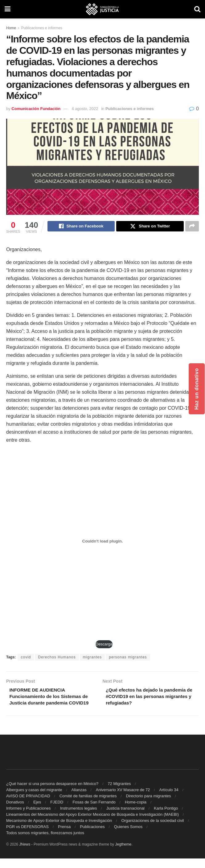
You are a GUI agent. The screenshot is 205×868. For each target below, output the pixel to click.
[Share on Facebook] (81, 227)
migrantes (92, 658)
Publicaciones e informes (42, 28)
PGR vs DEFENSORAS (27, 836)
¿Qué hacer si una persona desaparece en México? (52, 793)
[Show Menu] (8, 9)
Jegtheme (123, 854)
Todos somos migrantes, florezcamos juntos (45, 842)
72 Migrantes (119, 793)
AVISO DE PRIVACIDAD (28, 805)
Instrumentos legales (79, 818)
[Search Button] (197, 9)
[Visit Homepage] (102, 9)
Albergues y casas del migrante (34, 799)
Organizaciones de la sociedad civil (152, 830)
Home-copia (136, 812)
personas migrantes (128, 658)
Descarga (104, 645)
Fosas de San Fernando (94, 812)
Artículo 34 (169, 799)
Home (11, 28)
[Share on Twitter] (150, 227)
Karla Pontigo (166, 818)
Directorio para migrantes (149, 805)
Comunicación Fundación (36, 109)
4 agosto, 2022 (85, 109)
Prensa (64, 836)
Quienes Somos (128, 836)
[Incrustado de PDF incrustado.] (102, 542)
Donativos (15, 812)
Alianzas (79, 799)
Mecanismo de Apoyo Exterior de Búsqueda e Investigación (59, 830)
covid (26, 658)
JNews (25, 854)
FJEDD (57, 812)
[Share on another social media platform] (192, 227)
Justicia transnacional (125, 818)
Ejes (37, 812)
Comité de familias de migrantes (88, 805)
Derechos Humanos (57, 658)
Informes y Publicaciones (29, 818)
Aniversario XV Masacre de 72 (123, 799)
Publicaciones (92, 836)
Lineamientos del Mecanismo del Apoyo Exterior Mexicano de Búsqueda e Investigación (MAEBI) (92, 824)
